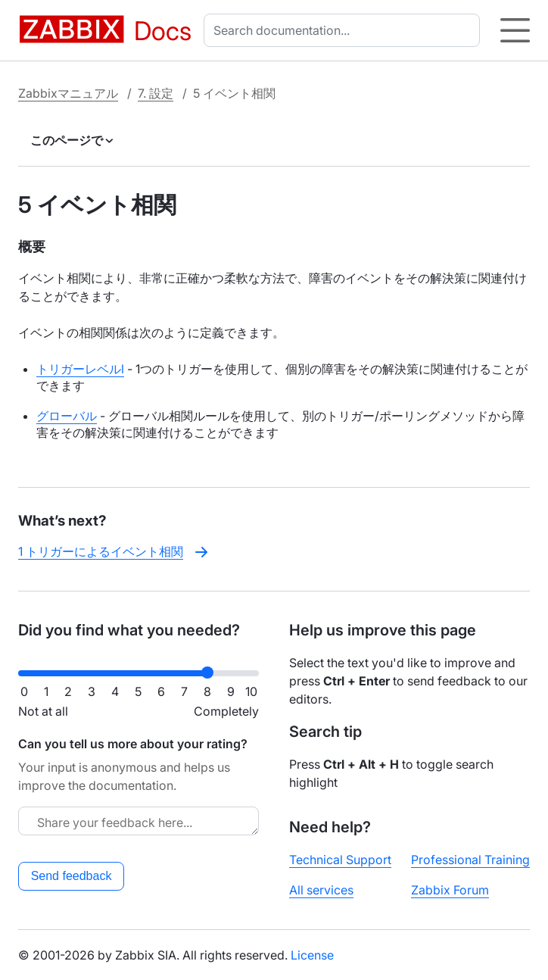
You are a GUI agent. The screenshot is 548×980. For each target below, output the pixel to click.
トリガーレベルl (80, 369)
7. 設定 (156, 93)
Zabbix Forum (450, 890)
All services (321, 890)
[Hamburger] (515, 30)
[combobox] (345, 30)
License (312, 955)
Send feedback (72, 876)
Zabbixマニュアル (68, 93)
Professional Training (470, 860)
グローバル (67, 416)
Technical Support (340, 860)
